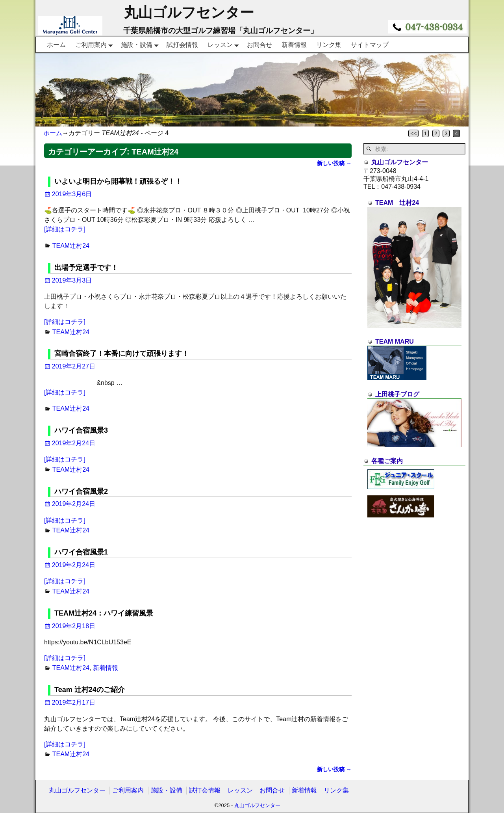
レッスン (225, 45)
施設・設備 (141, 45)
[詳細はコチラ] (65, 229)
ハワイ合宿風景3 (81, 430)
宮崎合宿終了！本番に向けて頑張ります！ (122, 353)
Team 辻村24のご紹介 (90, 690)
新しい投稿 (334, 163)
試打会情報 (182, 45)
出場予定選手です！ (86, 268)
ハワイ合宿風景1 (81, 552)
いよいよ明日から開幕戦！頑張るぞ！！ (118, 181)
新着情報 (294, 45)
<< (413, 133)
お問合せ (259, 45)
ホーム (56, 45)
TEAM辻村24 (71, 246)
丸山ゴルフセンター (189, 12)
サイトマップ (370, 45)
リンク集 (329, 45)
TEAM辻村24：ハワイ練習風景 (104, 613)
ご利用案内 (96, 45)
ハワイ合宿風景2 (81, 491)
